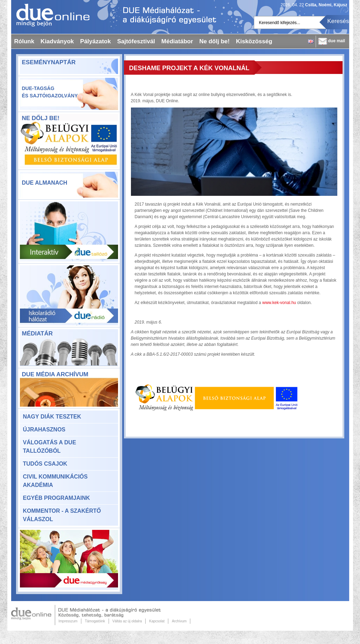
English (311, 41)
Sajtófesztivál (136, 41)
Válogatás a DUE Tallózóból (50, 447)
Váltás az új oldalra (127, 621)
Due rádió (69, 295)
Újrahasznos (44, 430)
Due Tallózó (69, 231)
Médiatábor (177, 41)
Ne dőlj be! (215, 41)
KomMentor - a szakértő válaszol (62, 515)
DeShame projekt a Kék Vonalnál (189, 68)
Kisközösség (254, 41)
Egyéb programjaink (57, 498)
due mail (337, 41)
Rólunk (24, 41)
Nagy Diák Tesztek (52, 417)
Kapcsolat (157, 621)
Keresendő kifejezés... (280, 23)
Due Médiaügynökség (69, 560)
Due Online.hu (33, 615)
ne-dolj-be (69, 145)
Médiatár (37, 334)
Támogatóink (95, 621)
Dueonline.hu (50, 15)
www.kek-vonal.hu (279, 303)
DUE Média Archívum (55, 374)
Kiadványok (57, 41)
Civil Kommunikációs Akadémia (55, 481)
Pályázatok (96, 41)
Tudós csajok (45, 464)
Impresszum (68, 621)
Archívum (179, 621)
